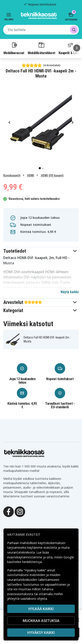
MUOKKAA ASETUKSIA (41, 621)
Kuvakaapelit (12, 175)
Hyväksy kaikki (41, 633)
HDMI (30, 175)
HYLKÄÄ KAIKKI (41, 609)
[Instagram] (20, 511)
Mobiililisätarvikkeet (42, 48)
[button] (41, 251)
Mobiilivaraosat (14, 48)
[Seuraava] (77, 48)
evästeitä (51, 547)
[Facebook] (9, 511)
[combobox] (41, 30)
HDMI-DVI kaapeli (52, 175)
